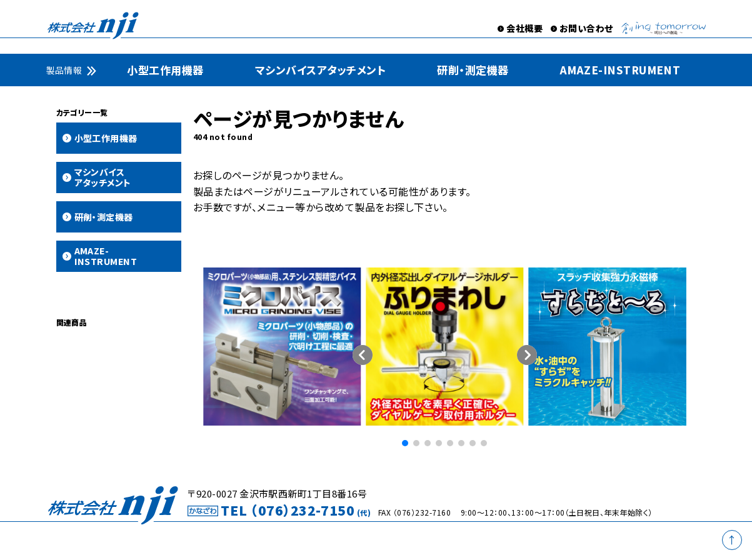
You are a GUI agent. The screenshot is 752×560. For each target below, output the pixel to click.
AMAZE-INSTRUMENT (620, 70)
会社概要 (524, 28)
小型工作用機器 (165, 70)
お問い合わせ (586, 28)
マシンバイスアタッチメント (320, 70)
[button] (527, 355)
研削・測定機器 (473, 70)
